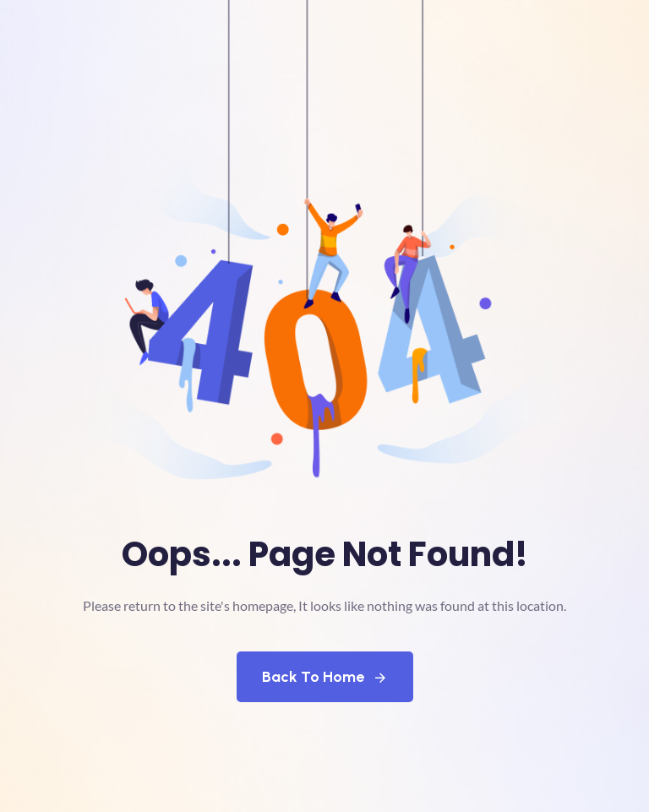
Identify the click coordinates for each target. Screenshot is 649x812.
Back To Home (325, 677)
